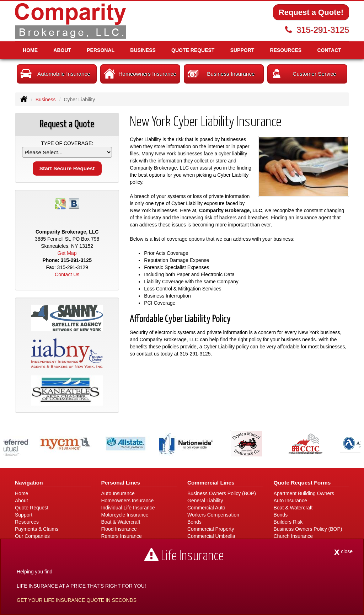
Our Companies (32, 536)
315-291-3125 (323, 30)
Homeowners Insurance (140, 74)
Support (24, 515)
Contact (329, 50)
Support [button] (242, 50)
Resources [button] (286, 50)
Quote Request (32, 508)
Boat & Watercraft (121, 522)
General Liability (205, 501)
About (62, 50)
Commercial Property (211, 529)
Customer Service (304, 74)
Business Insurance (221, 74)
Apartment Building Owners (304, 493)
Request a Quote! (311, 12)
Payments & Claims (37, 529)
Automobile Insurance (55, 74)
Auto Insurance (118, 493)
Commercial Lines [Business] (211, 483)
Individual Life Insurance (128, 508)
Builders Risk (288, 522)
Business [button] (143, 50)
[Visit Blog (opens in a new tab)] (74, 203)
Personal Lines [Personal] (121, 483)
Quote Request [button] (193, 50)
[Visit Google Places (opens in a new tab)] (60, 203)
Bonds (194, 522)
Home (30, 50)
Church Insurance (293, 536)
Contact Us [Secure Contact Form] (67, 274)
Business (46, 100)
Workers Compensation (213, 515)
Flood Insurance (119, 529)
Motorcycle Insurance (125, 515)
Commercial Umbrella (211, 536)
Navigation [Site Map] (29, 483)
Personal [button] (101, 50)
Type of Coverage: (67, 143)
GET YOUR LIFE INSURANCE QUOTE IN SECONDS (77, 600)
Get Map (67, 253)
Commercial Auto (206, 508)
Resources (27, 522)
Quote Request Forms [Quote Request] (302, 483)
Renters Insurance (122, 536)
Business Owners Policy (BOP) (222, 493)
